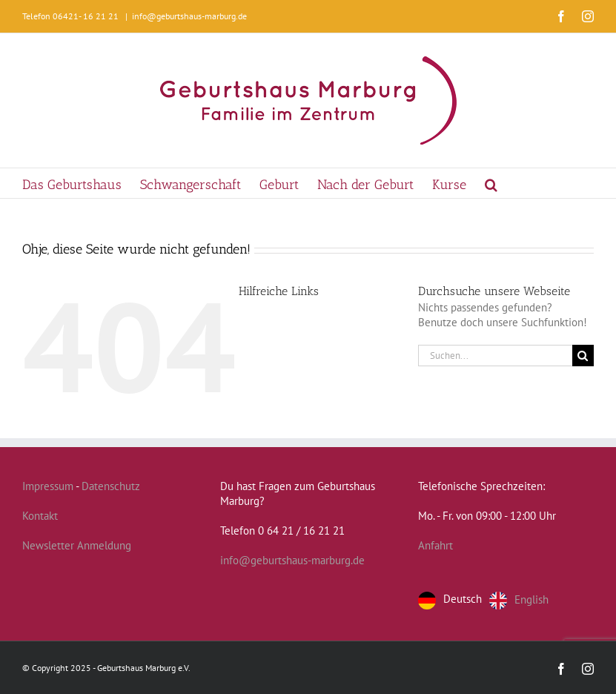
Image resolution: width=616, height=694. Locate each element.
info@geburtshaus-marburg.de (189, 16)
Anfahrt (435, 545)
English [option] (531, 599)
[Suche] (583, 356)
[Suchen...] (495, 356)
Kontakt (40, 516)
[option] (519, 601)
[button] (491, 183)
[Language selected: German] (487, 601)
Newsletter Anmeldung (77, 545)
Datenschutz (111, 486)
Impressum (48, 486)
